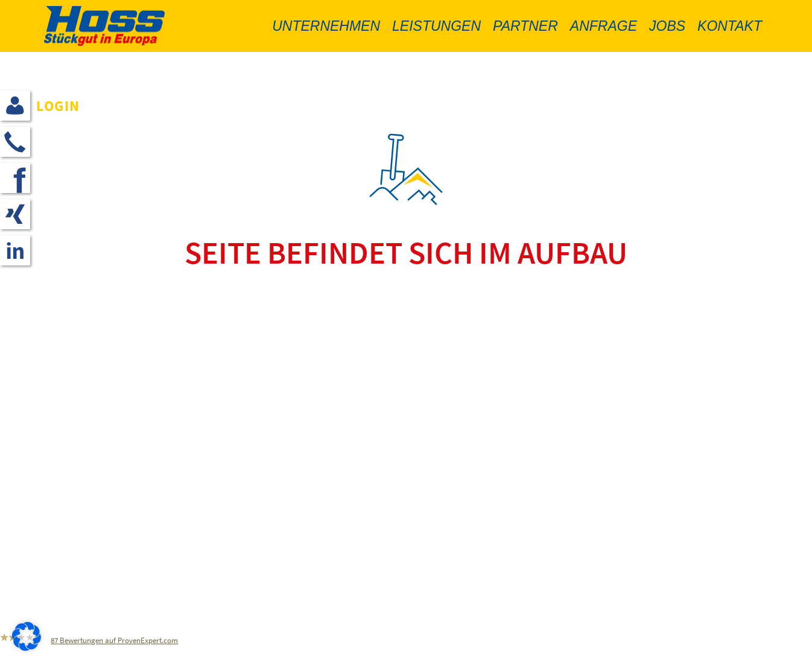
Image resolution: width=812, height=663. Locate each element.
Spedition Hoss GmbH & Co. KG (122, 488)
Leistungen (436, 26)
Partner (525, 26)
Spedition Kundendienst (354, 561)
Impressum (320, 488)
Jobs (667, 26)
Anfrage (604, 26)
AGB (303, 524)
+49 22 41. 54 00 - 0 (113, 524)
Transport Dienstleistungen (360, 588)
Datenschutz (324, 506)
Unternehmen (326, 26)
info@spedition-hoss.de (104, 542)
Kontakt (730, 26)
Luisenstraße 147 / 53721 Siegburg (131, 506)
